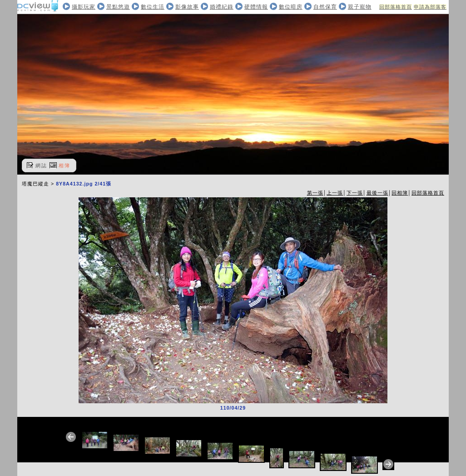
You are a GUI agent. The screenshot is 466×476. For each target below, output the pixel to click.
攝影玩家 (84, 7)
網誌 (41, 165)
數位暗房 (291, 7)
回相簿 (400, 193)
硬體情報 (256, 7)
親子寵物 (360, 7)
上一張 (335, 193)
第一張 (315, 193)
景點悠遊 (118, 7)
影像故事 (187, 7)
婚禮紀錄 (222, 7)
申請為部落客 (430, 7)
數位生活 (153, 7)
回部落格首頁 (396, 7)
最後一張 (377, 193)
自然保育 (325, 7)
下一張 (355, 193)
